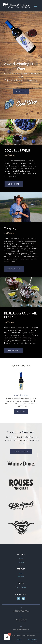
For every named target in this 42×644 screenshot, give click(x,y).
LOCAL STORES (21, 587)
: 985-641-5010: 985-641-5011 (21, 620)
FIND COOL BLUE (21, 451)
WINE (21, 559)
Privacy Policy (9, 640)
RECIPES (21, 576)
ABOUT (21, 573)
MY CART (21, 562)
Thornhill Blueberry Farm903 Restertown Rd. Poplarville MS (21, 611)
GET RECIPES (14, 350)
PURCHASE (21, 92)
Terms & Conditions (19, 640)
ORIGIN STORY (14, 269)
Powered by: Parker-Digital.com (32, 640)
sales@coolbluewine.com (21, 630)
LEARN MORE (14, 184)
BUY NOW (21, 412)
